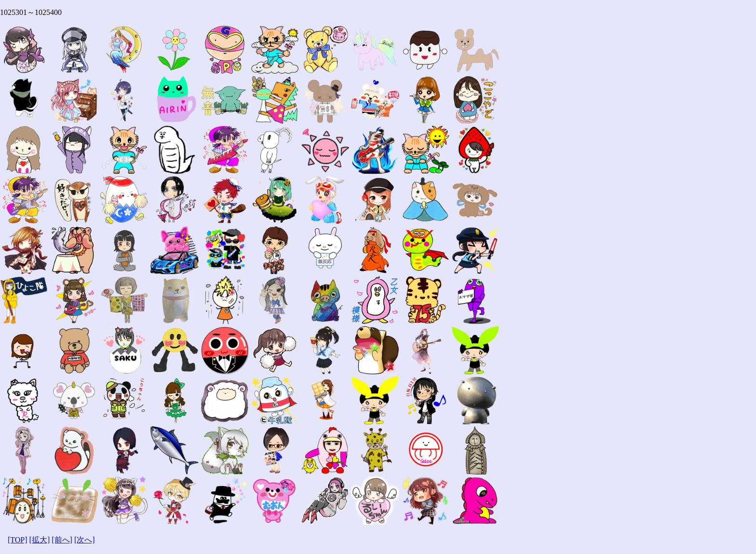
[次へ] (85, 540)
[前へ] (62, 540)
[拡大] (40, 540)
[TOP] (18, 540)
